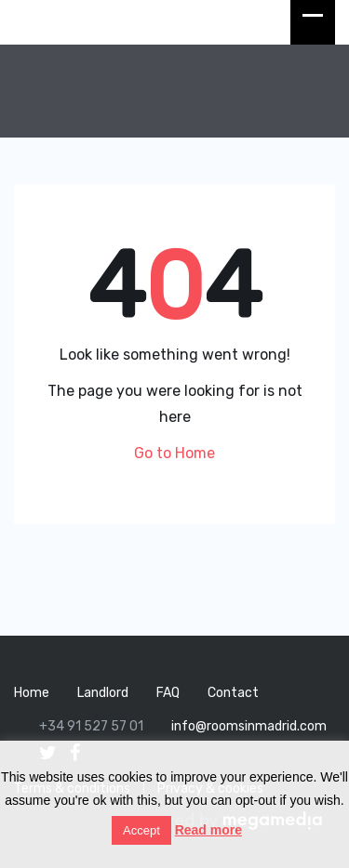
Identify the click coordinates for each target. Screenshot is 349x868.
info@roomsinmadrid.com (249, 726)
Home (32, 693)
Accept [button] (141, 830)
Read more (208, 830)
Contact (233, 693)
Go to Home (174, 453)
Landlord (103, 693)
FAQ (168, 693)
